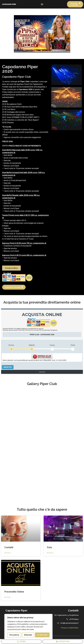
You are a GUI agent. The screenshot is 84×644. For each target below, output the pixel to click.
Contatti (9, 547)
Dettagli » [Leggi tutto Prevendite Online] (8, 597)
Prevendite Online (14, 592)
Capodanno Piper (16, 611)
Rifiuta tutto (28, 635)
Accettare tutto (42, 635)
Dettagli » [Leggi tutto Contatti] (8, 553)
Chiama (21, 642)
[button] (42, 4)
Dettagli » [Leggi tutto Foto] (50, 553)
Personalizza (14, 635)
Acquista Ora (63, 642)
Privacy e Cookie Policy (70, 628)
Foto (49, 547)
